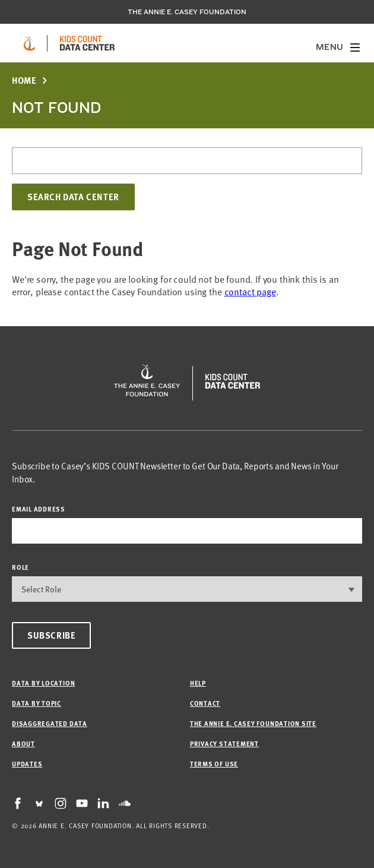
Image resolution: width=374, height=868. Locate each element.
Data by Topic (37, 703)
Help (198, 683)
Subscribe (51, 635)
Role (20, 567)
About (23, 744)
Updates (27, 764)
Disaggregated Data (50, 723)
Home (24, 81)
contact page (250, 291)
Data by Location (43, 683)
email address (39, 509)
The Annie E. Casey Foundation (187, 12)
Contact (205, 703)
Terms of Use (214, 764)
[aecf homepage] (29, 43)
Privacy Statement (224, 744)
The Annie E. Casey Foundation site (253, 723)
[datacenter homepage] (87, 43)
